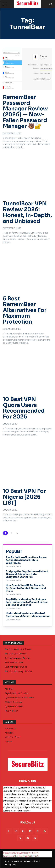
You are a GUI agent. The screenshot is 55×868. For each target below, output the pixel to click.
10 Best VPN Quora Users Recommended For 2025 (24, 408)
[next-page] (17, 533)
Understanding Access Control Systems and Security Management (28, 615)
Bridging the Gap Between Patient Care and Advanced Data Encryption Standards (27, 574)
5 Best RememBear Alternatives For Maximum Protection (25, 310)
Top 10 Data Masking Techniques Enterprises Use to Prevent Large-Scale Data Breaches (27, 602)
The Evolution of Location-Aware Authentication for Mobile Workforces (26, 560)
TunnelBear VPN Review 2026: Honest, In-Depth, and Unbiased (27, 212)
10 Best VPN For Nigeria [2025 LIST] (24, 497)
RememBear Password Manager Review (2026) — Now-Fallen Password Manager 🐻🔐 (25, 112)
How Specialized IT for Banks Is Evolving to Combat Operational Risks (26, 588)
